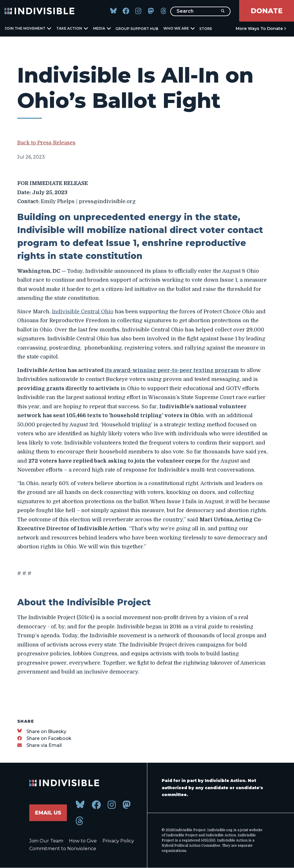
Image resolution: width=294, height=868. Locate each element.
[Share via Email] (39, 745)
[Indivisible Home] (40, 11)
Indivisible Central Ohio (83, 312)
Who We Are (179, 28)
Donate (267, 11)
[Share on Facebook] (44, 738)
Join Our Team (46, 841)
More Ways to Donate (259, 28)
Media (102, 28)
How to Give (83, 841)
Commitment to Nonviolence (63, 849)
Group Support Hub (137, 29)
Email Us (48, 813)
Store (206, 29)
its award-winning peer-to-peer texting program (172, 370)
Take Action (72, 28)
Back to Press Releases (46, 143)
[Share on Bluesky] (42, 731)
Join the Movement (28, 28)
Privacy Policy (118, 841)
